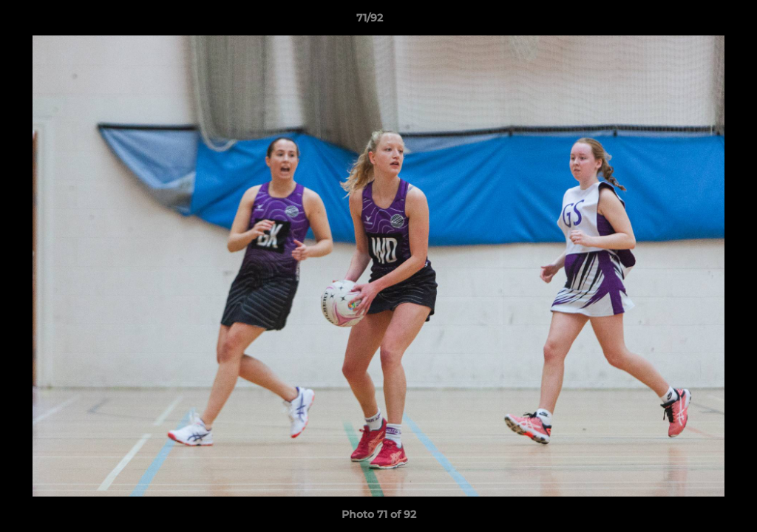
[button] (695, 21)
